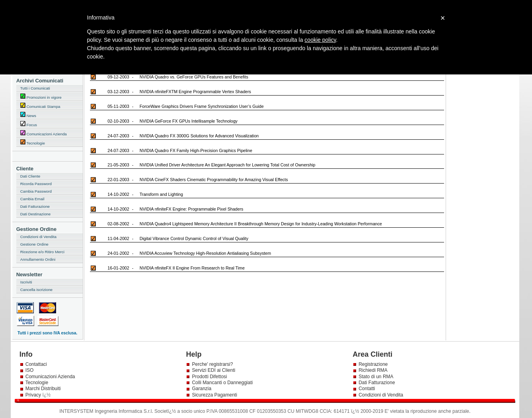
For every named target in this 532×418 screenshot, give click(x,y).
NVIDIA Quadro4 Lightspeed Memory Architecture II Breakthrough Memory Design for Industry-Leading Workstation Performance (261, 224)
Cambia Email (32, 199)
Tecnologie (33, 142)
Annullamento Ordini (38, 259)
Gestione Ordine (34, 244)
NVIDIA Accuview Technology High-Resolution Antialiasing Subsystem (205, 253)
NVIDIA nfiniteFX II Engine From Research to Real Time (192, 268)
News (28, 115)
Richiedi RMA (373, 370)
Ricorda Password (36, 184)
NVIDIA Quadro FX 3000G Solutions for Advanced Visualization (199, 136)
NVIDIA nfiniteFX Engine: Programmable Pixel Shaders (192, 209)
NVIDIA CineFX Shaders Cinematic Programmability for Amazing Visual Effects (214, 180)
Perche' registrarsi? (212, 364)
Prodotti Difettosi (209, 377)
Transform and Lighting (161, 194)
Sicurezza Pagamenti (214, 395)
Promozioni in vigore (41, 97)
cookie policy (320, 40)
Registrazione (373, 364)
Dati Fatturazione (35, 206)
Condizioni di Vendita (38, 237)
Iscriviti (26, 282)
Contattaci (36, 364)
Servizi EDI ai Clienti (213, 370)
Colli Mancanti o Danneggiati (222, 383)
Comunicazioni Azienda (44, 133)
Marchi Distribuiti (43, 389)
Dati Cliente (30, 176)
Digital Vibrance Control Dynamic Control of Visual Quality (194, 238)
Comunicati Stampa (40, 106)
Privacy (34, 395)
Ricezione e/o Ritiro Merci (42, 252)
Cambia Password (36, 191)
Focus (29, 124)
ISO (30, 370)
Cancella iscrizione (36, 290)
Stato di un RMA (376, 377)
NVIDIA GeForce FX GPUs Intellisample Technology (189, 121)
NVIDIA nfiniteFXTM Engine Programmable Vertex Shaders (195, 92)
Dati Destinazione (35, 214)
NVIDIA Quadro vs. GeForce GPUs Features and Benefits (194, 77)
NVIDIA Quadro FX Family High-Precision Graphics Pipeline (196, 150)
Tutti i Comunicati (35, 88)
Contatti (367, 389)
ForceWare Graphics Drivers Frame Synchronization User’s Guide (202, 106)
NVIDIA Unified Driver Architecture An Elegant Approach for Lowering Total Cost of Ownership (228, 165)
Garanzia (202, 389)
